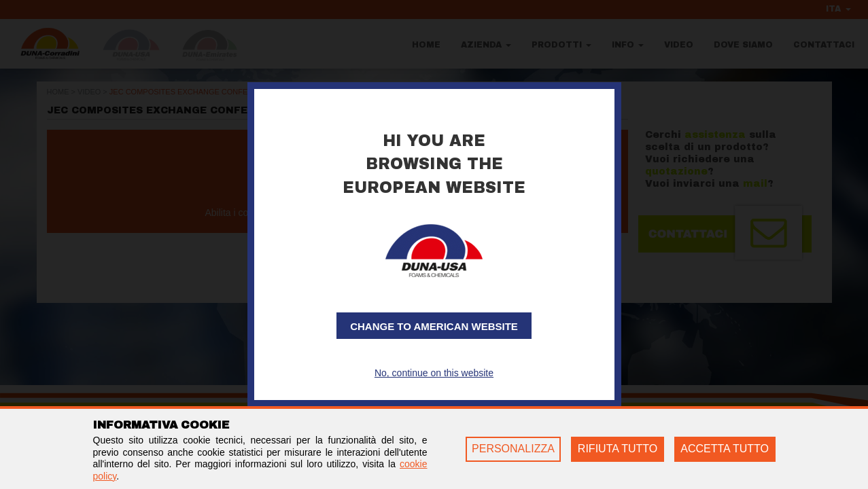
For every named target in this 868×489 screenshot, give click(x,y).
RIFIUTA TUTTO (618, 449)
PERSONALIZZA (513, 449)
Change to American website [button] (434, 326)
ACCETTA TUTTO (725, 449)
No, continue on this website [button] (434, 373)
